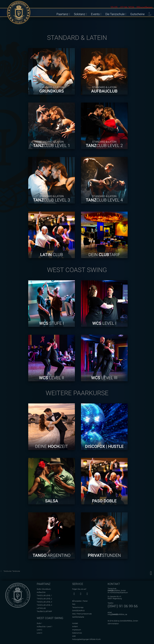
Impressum (77, 630)
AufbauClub (41, 592)
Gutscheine (137, 14)
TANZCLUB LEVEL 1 (44, 595)
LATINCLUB (41, 608)
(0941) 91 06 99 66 (123, 606)
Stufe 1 (39, 623)
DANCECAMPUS (78, 611)
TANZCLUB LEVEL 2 (44, 599)
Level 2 (39, 630)
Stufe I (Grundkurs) (44, 589)
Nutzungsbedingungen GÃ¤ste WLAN (86, 639)
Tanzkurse (16, 571)
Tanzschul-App (78, 607)
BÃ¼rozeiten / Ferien (80, 601)
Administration (113, 624)
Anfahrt (75, 627)
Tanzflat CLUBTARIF (44, 611)
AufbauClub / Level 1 (44, 627)
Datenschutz (77, 633)
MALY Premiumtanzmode (82, 614)
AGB (74, 636)
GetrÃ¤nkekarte (78, 617)
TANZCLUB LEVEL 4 (44, 605)
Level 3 (39, 633)
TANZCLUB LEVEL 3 (44, 602)
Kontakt (75, 623)
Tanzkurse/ (8, 571)
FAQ (74, 604)
